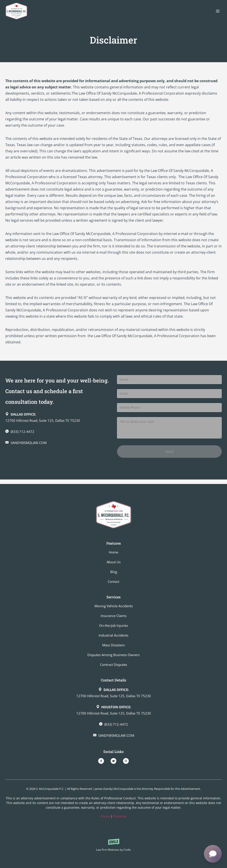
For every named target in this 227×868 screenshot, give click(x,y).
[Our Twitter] (113, 761)
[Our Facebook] (101, 761)
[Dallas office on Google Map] (58, 422)
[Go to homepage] (114, 515)
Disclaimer (120, 816)
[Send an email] (58, 447)
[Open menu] (218, 11)
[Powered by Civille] (113, 846)
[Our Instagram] (126, 761)
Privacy (105, 816)
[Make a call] (58, 436)
